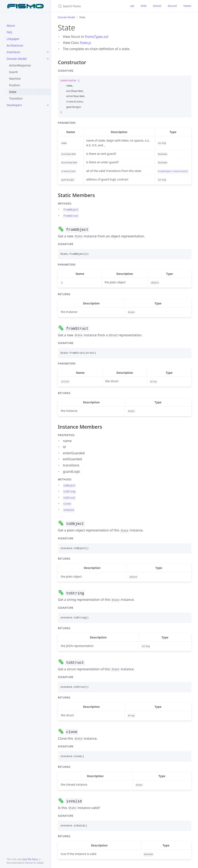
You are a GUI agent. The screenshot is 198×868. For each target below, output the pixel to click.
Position (15, 85)
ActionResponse (20, 65)
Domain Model (17, 59)
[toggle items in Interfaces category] (48, 52)
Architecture (15, 45)
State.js (85, 43)
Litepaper (13, 39)
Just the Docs (30, 859)
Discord (172, 6)
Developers (14, 105)
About (11, 26)
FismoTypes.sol (97, 37)
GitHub (157, 6)
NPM (144, 6)
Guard (13, 72)
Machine (15, 79)
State (13, 92)
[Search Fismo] (89, 6)
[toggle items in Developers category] (48, 105)
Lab (132, 6)
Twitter (187, 6)
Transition (16, 98)
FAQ (9, 32)
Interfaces (13, 52)
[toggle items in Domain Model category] (48, 59)
